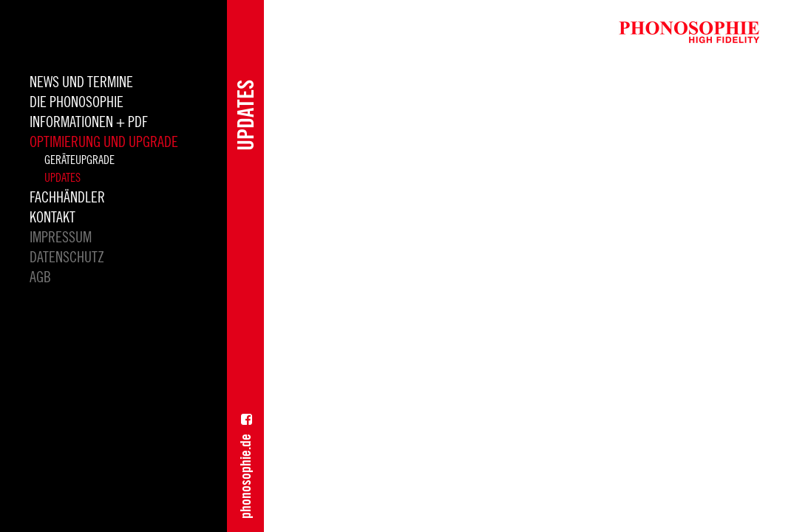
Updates (62, 178)
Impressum (61, 238)
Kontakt (52, 218)
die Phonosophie (77, 103)
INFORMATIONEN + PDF (89, 123)
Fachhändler (67, 198)
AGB (40, 278)
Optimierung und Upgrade (104, 143)
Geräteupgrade (79, 160)
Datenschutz (67, 258)
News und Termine (81, 83)
